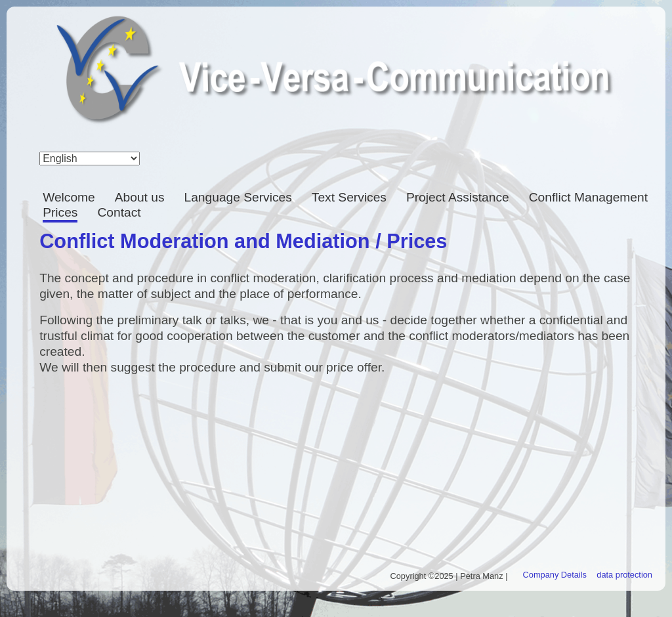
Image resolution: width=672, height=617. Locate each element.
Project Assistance (458, 197)
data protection (624, 575)
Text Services (349, 197)
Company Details (555, 575)
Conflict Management (588, 197)
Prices (60, 212)
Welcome (69, 197)
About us (140, 197)
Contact (119, 212)
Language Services (238, 197)
